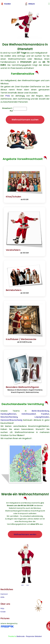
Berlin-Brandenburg (40, 411)
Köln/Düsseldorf (29, 414)
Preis (8, 96)
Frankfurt (45, 414)
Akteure (30, 4)
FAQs (2, 608)
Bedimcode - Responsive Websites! (29, 636)
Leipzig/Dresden (42, 417)
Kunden (6, 4)
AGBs (2, 597)
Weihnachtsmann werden (25, 534)
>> (27, 585)
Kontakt (3, 612)
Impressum (4, 594)
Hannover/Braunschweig (11, 420)
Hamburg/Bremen (8, 414)
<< (23, 585)
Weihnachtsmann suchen (25, 120)
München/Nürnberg (9, 417)
